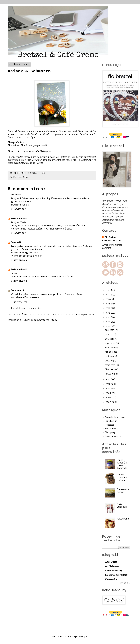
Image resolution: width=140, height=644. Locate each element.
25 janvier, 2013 (19, 302)
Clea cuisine (111, 580)
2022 (108, 295)
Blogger (84, 637)
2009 (109, 393)
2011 (108, 384)
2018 (108, 304)
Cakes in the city (114, 571)
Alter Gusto (111, 562)
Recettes (110, 425)
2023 (108, 290)
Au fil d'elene (112, 566)
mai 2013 (110, 356)
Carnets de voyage (115, 417)
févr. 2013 (110, 370)
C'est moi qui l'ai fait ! (117, 575)
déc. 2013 (110, 330)
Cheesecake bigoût (123, 491)
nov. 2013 (110, 335)
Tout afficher (125, 583)
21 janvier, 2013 (19, 209)
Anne (13, 243)
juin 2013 (109, 352)
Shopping (110, 433)
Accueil (52, 315)
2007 (109, 402)
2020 (109, 299)
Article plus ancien (86, 315)
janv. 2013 (110, 374)
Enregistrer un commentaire (26, 308)
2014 (108, 322)
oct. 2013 (110, 339)
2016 (108, 313)
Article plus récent (18, 315)
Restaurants (111, 429)
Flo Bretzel (16, 219)
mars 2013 (110, 365)
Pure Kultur (23, 177)
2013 (108, 326)
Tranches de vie (113, 436)
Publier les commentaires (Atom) (40, 320)
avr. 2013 (110, 361)
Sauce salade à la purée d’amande (122, 464)
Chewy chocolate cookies (122, 477)
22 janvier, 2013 (19, 260)
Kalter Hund (123, 519)
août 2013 (110, 348)
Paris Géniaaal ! (122, 506)
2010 (108, 389)
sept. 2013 (110, 343)
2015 (108, 317)
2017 (108, 308)
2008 (109, 398)
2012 (108, 379)
